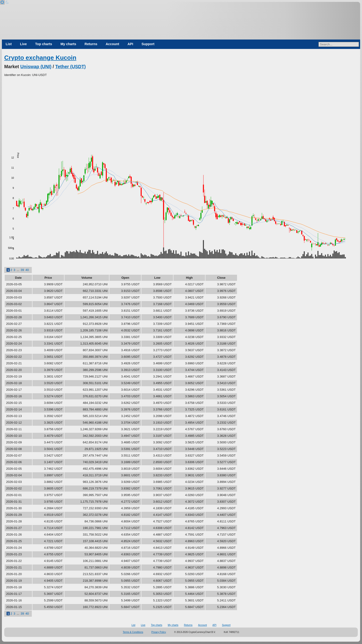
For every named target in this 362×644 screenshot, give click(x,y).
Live (23, 44)
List (9, 44)
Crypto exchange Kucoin (40, 58)
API (130, 44)
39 (22, 270)
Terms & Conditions (133, 632)
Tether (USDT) (71, 67)
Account (112, 44)
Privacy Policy (159, 632)
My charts (68, 44)
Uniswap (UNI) (36, 67)
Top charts (44, 44)
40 (27, 270)
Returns (91, 44)
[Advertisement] (181, 113)
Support (148, 44)
